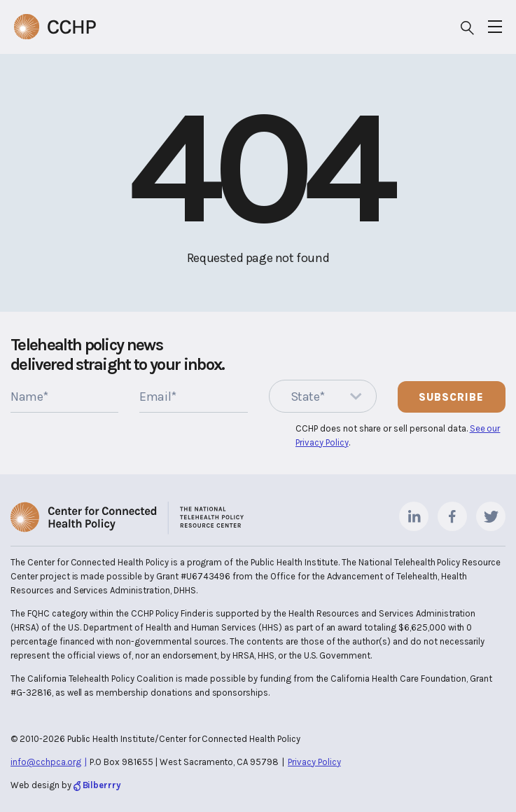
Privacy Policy (314, 762)
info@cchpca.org (46, 762)
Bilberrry (102, 785)
